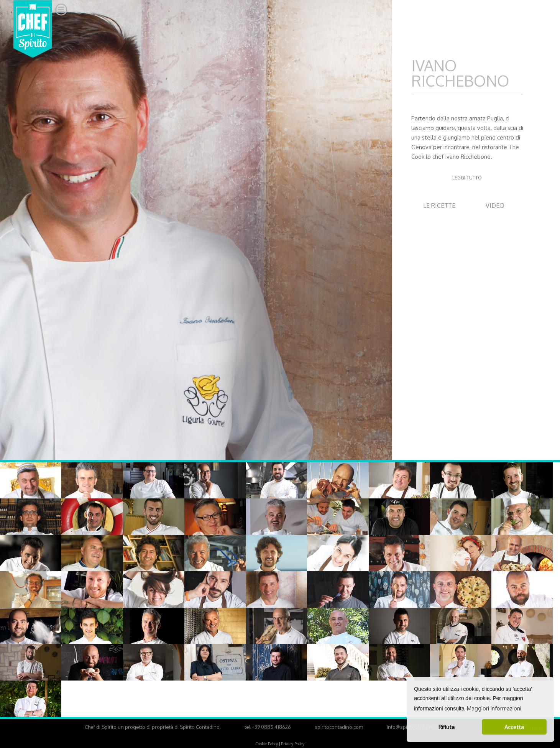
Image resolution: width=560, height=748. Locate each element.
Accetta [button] (514, 727)
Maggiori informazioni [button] (494, 708)
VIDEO (495, 205)
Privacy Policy (293, 744)
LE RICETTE (439, 205)
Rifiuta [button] (447, 727)
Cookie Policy (267, 744)
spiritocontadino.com (339, 727)
